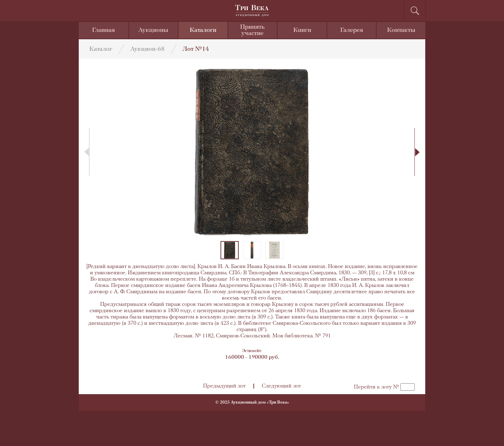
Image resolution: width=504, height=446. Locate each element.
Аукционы (153, 30)
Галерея (352, 30)
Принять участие (252, 30)
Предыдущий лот (224, 386)
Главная (103, 30)
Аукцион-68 (147, 49)
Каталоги (203, 30)
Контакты (401, 30)
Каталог (101, 49)
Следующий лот (281, 386)
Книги (302, 30)
